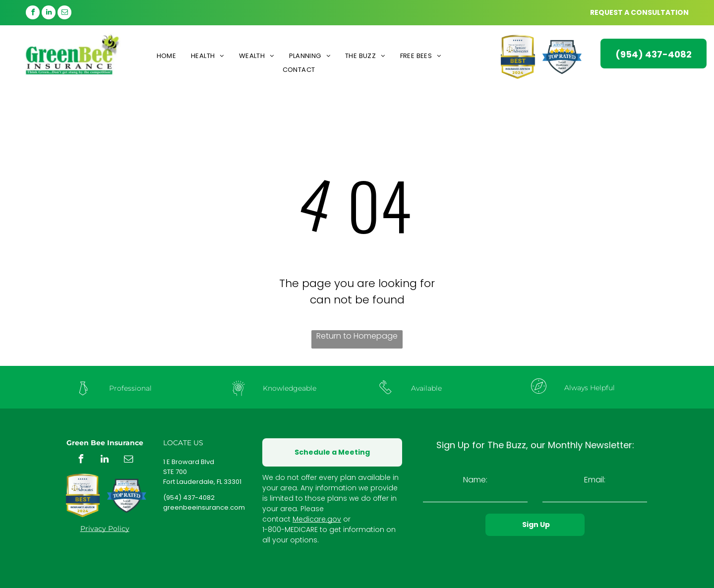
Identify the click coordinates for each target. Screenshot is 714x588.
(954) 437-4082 (189, 498)
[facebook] (33, 14)
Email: (595, 480)
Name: (475, 480)
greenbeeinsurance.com (204, 507)
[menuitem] (167, 56)
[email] (64, 14)
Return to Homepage (357, 336)
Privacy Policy (105, 529)
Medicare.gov (317, 519)
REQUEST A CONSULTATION (639, 12)
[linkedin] (49, 14)
